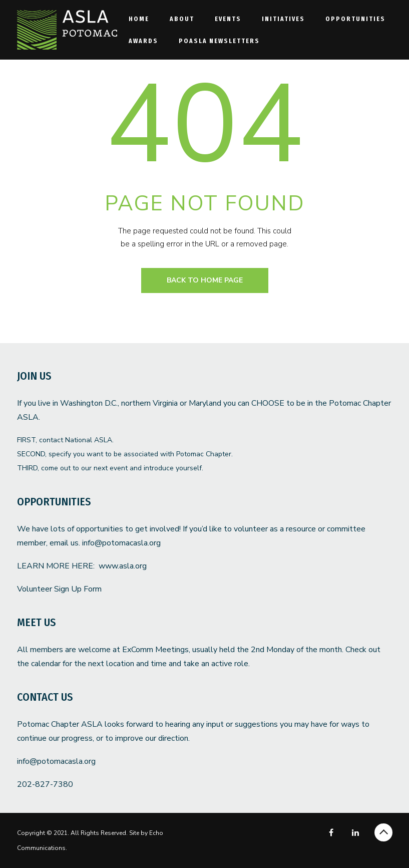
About (182, 19)
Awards (143, 41)
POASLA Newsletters (219, 41)
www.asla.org (123, 566)
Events (228, 19)
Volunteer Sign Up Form (59, 589)
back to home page (205, 280)
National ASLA (89, 440)
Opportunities (355, 19)
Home (139, 19)
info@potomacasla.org (121, 543)
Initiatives (283, 19)
